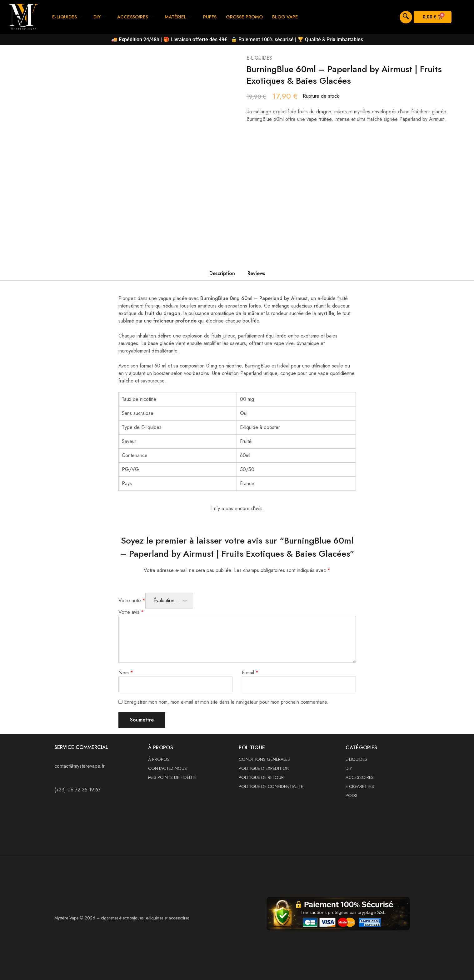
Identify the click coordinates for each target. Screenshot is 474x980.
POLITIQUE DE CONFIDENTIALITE (271, 786)
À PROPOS (159, 759)
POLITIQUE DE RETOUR (261, 777)
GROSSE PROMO (245, 17)
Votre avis (131, 612)
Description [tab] (222, 273)
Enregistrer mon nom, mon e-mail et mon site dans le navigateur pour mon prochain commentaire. (226, 702)
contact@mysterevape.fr (80, 766)
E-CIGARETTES (360, 786)
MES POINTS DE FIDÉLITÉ (172, 777)
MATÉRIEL (179, 17)
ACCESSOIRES (136, 17)
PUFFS (210, 17)
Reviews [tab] (256, 273)
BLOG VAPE (286, 17)
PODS (352, 795)
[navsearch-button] (406, 17)
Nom (126, 673)
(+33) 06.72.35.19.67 (77, 790)
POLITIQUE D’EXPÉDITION (264, 768)
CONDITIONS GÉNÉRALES (264, 759)
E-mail (250, 673)
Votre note (132, 601)
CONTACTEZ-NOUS (167, 768)
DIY (100, 17)
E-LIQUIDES (67, 17)
